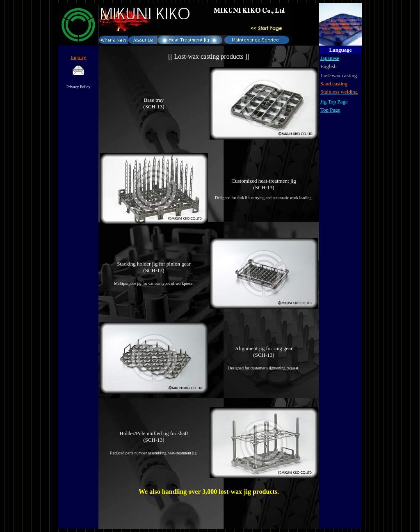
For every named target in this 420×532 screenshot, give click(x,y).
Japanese (330, 58)
